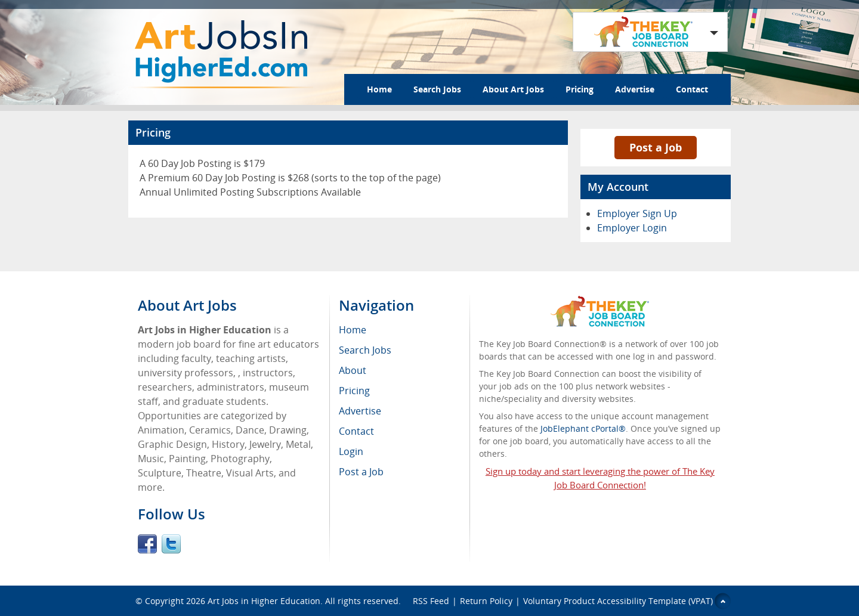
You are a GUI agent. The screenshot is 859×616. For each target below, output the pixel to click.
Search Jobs (437, 89)
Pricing (580, 89)
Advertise (635, 89)
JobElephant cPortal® (583, 428)
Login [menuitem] (351, 451)
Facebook (147, 544)
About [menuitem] (353, 370)
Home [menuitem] (353, 330)
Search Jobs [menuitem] (365, 350)
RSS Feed (431, 601)
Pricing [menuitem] (354, 391)
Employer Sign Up (637, 213)
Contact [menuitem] (356, 431)
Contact (692, 89)
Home (379, 89)
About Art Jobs (513, 89)
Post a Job (656, 147)
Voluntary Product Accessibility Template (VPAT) (618, 601)
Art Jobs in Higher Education (264, 601)
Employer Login (632, 228)
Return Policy (486, 601)
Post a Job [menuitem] (361, 472)
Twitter (171, 544)
